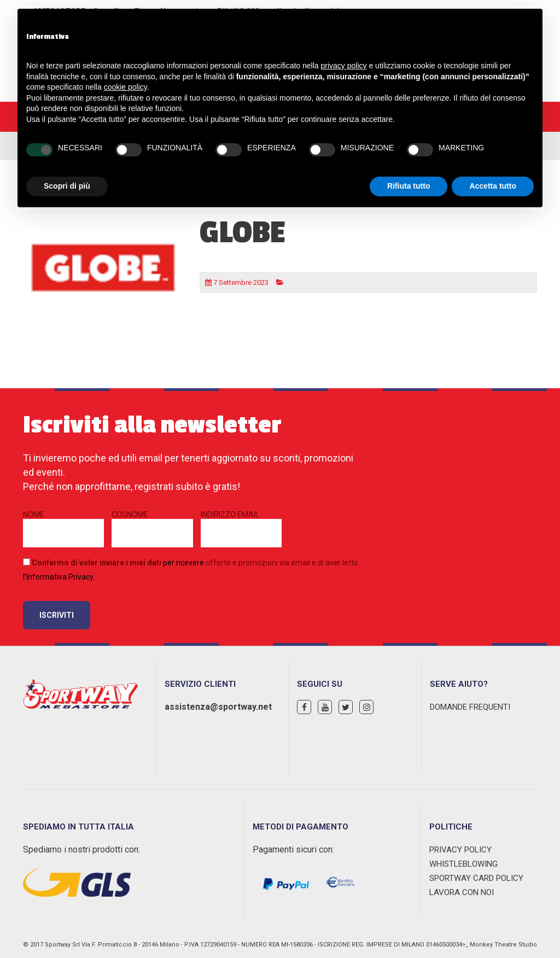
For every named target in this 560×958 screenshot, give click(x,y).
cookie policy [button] (126, 87)
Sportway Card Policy (476, 878)
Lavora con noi (462, 892)
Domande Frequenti (470, 707)
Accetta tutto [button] (493, 186)
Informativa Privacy (60, 577)
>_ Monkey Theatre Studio (500, 945)
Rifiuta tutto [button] (409, 186)
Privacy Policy (460, 850)
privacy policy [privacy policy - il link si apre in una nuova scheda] (344, 66)
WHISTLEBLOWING (463, 864)
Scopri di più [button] (67, 186)
